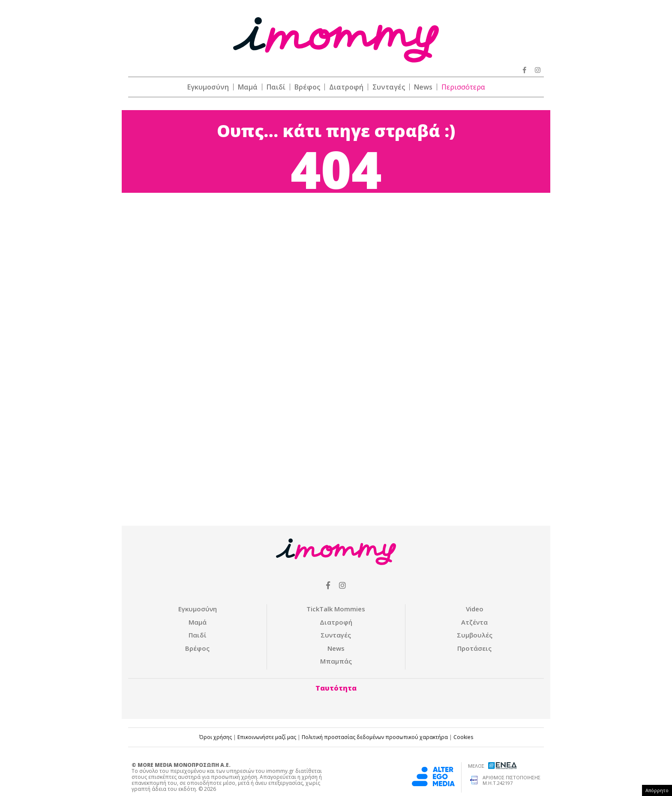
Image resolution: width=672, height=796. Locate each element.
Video (475, 609)
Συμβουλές (475, 635)
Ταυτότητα (336, 688)
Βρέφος (307, 87)
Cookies (463, 737)
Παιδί (276, 87)
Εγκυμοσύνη (208, 87)
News (423, 87)
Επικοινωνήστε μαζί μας (267, 737)
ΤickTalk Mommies (336, 609)
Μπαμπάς (336, 661)
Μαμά (248, 87)
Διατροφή (346, 87)
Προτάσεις (474, 648)
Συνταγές (389, 87)
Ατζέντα (474, 622)
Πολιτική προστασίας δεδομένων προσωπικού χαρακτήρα (375, 737)
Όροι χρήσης (216, 737)
